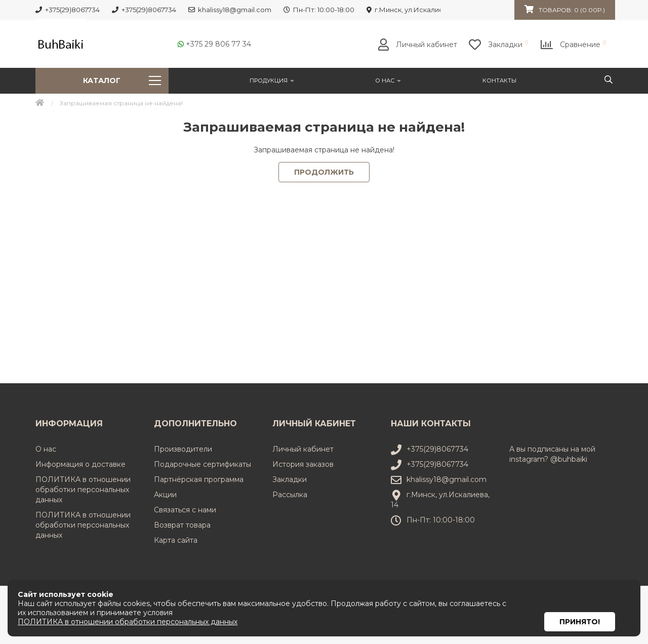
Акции (165, 495)
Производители (183, 449)
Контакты (499, 80)
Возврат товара (182, 525)
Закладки (290, 479)
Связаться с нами (185, 510)
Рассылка (290, 495)
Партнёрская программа (199, 479)
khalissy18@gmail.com (447, 479)
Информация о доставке (80, 464)
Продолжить (324, 172)
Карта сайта (176, 540)
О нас (388, 80)
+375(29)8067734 (437, 449)
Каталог (122, 80)
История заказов (303, 464)
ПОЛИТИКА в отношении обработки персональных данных (83, 490)
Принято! (580, 608)
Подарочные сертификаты (202, 464)
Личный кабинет (303, 449)
